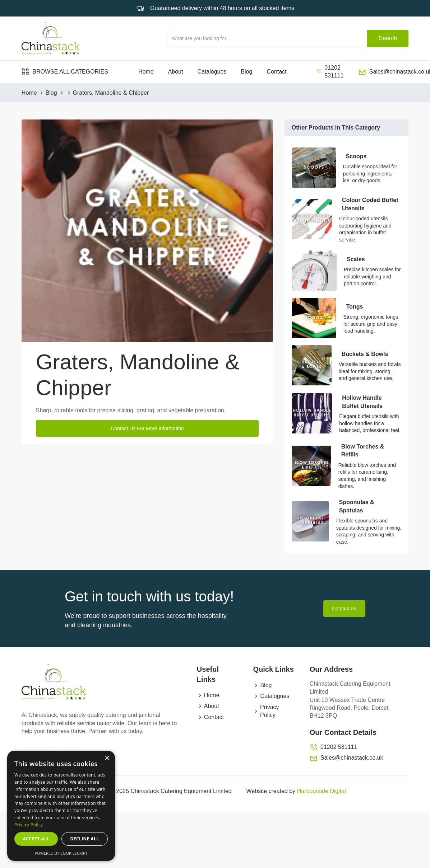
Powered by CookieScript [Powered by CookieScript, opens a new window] (61, 853)
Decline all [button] (85, 839)
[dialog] (61, 806)
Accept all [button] (36, 839)
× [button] (107, 758)
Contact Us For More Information (147, 428)
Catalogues (212, 72)
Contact (276, 72)
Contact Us (344, 609)
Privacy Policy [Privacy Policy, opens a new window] (29, 825)
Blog (246, 72)
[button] (65, 72)
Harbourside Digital (322, 791)
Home (146, 72)
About (176, 72)
